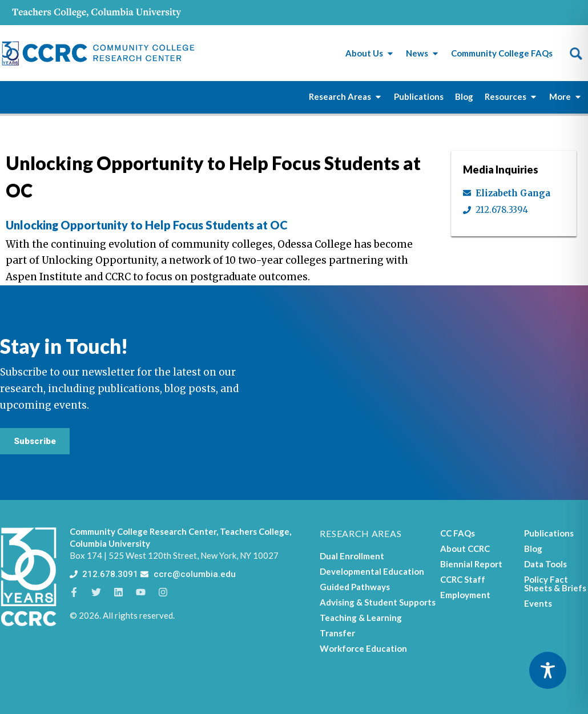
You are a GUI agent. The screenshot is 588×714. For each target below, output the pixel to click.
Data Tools (545, 564)
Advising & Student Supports (378, 602)
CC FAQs (458, 533)
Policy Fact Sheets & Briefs (555, 584)
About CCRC (465, 548)
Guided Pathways (355, 587)
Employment (465, 595)
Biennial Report (471, 564)
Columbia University (110, 543)
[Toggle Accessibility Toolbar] (548, 670)
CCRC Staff (463, 579)
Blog (533, 548)
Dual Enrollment (352, 556)
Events (538, 603)
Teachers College (255, 531)
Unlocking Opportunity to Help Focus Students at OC (147, 225)
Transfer (337, 633)
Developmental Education (372, 571)
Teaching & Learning (361, 618)
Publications (549, 533)
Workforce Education (363, 648)
